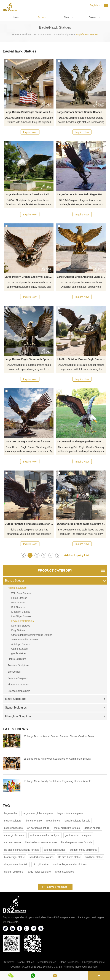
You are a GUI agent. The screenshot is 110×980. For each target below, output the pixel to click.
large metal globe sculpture (38, 813)
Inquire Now (30, 132)
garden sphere (92, 828)
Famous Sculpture (18, 678)
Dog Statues (18, 630)
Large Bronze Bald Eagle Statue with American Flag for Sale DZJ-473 (29, 112)
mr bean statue (12, 842)
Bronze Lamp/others (19, 691)
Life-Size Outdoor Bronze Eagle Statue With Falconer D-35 (81, 359)
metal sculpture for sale (67, 828)
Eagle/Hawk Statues (87, 35)
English (94, 5)
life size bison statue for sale (41, 842)
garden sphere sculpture (78, 835)
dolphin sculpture (14, 872)
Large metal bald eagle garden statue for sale (81, 442)
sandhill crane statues (41, 857)
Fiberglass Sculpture (55, 716)
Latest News (15, 729)
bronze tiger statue (14, 857)
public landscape (13, 828)
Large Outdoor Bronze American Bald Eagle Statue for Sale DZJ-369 (29, 194)
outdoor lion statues (55, 850)
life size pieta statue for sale (77, 842)
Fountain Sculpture (18, 665)
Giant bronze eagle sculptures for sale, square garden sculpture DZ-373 (29, 442)
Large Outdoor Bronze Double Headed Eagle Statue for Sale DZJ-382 (81, 112)
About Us (68, 17)
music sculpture (13, 821)
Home (16, 17)
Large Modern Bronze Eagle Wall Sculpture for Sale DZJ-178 (29, 277)
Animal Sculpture (63, 35)
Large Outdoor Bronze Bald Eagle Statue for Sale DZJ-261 (81, 194)
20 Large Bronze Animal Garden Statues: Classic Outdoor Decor (59, 736)
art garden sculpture (38, 828)
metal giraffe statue (15, 835)
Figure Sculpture (17, 659)
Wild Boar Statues (21, 593)
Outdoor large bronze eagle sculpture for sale (81, 524)
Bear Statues (18, 603)
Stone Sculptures (55, 708)
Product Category (55, 570)
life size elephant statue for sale (22, 850)
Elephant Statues (21, 612)
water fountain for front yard (45, 835)
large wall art (11, 813)
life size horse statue (69, 857)
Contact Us (94, 17)
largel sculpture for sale (77, 821)
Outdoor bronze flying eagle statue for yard (29, 524)
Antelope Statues (21, 644)
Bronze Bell (14, 672)
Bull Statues (18, 607)
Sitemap (92, 967)
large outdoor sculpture (70, 813)
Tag (6, 806)
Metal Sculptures (55, 699)
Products (42, 17)
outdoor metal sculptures (84, 850)
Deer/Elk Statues (21, 626)
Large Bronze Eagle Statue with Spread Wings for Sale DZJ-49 (29, 359)
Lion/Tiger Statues (21, 616)
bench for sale (34, 821)
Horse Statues (19, 598)
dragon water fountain (16, 864)
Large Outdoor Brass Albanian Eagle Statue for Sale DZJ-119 (81, 277)
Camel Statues (19, 649)
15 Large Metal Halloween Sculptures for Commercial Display (57, 759)
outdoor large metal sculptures (70, 864)
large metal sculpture (39, 872)
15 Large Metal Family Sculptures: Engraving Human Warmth (57, 781)
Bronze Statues (43, 35)
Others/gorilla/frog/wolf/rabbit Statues (32, 635)
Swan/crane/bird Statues (25, 640)
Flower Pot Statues (18, 685)
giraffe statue (18, 653)
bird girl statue (41, 864)
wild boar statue (94, 857)
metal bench (53, 821)
